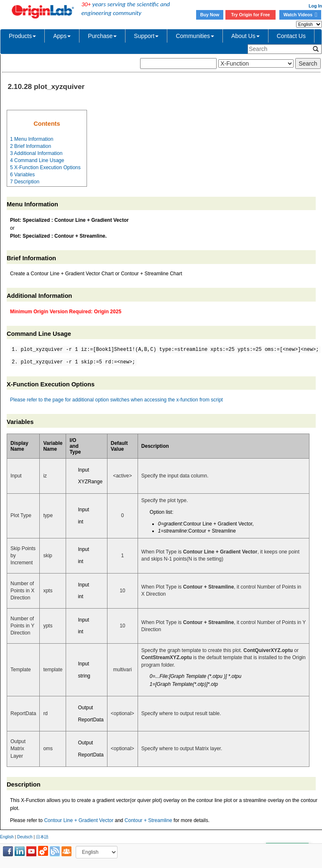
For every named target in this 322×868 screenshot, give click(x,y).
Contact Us (291, 36)
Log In (315, 6)
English (7, 837)
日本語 (42, 837)
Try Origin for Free (251, 15)
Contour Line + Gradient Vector (79, 820)
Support (146, 36)
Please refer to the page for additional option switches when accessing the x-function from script (116, 400)
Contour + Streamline (148, 820)
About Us (245, 36)
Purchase (102, 36)
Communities (195, 36)
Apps (62, 36)
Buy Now (210, 15)
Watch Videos (300, 15)
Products (22, 36)
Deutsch (25, 837)
